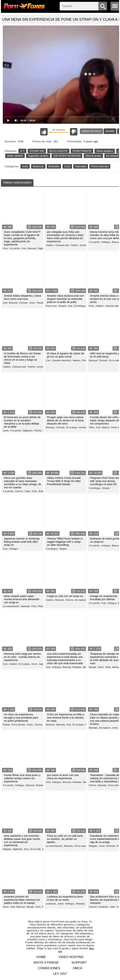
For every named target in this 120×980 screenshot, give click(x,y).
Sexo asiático (105, 151)
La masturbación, (11, 606)
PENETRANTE (82, 151)
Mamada (81, 166)
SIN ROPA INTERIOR (67, 156)
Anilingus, (106, 242)
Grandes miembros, (62, 360)
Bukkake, (77, 667)
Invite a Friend (46, 963)
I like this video (44, 132)
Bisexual (38, 166)
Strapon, (63, 306)
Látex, (28, 491)
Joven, (32, 303)
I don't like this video (74, 132)
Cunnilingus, (80, 306)
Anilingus (13, 549)
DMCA (78, 968)
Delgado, (7, 849)
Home (41, 957)
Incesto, (84, 245)
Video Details (91, 131)
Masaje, (93, 667)
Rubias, (42, 606)
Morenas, (50, 725)
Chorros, (19, 491)
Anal (25, 166)
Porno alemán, (19, 725)
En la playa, (72, 427)
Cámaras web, (62, 245)
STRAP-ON (37, 151)
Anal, (24, 248)
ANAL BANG (15, 156)
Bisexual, (32, 248)
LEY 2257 (60, 974)
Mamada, (25, 606)
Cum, (5, 248)
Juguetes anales (38, 156)
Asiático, (50, 245)
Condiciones (49, 968)
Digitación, (43, 248)
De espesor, (81, 600)
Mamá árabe (93, 156)
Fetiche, (75, 245)
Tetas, (92, 427)
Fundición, (104, 907)
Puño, (92, 306)
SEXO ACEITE (58, 151)
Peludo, (40, 303)
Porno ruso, (52, 306)
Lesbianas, (51, 904)
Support (79, 963)
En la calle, (115, 360)
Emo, (27, 849)
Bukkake (54, 166)
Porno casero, (81, 846)
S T (22, 151)
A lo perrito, (15, 248)
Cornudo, (24, 303)
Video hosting (71, 957)
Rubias (42, 491)
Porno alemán (100, 166)
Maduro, (77, 360)
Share (110, 131)
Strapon (106, 488)
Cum (67, 166)
